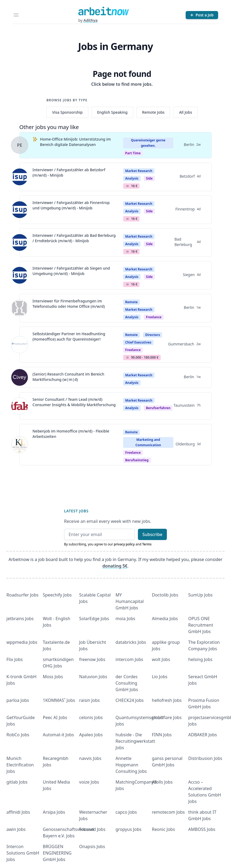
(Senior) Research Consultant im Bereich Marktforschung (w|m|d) (68, 377)
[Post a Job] (202, 15)
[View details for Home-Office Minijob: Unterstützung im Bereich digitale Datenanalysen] (20, 145)
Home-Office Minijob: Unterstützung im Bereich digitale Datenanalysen (75, 142)
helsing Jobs (200, 659)
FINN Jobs (162, 735)
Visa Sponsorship (67, 112)
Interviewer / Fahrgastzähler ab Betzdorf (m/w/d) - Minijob (69, 172)
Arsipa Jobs (54, 812)
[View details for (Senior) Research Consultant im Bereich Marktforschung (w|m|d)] (20, 377)
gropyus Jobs (129, 829)
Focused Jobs (92, 829)
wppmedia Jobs (22, 642)
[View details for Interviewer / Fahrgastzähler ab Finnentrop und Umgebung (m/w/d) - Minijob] (20, 210)
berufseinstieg (137, 460)
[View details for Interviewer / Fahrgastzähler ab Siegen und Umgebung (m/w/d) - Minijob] (20, 275)
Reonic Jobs (163, 829)
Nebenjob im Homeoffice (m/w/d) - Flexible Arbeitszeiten (71, 434)
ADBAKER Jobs (203, 735)
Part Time (133, 153)
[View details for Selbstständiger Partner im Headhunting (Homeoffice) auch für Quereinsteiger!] (20, 345)
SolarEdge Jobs (94, 619)
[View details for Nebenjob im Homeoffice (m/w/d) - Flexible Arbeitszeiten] (20, 445)
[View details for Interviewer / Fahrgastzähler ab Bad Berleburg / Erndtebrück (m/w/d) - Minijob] (20, 242)
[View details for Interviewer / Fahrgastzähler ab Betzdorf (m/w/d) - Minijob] (20, 177)
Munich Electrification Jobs (20, 765)
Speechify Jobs (57, 595)
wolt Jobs (161, 659)
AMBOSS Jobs (202, 829)
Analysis (132, 178)
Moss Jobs (53, 677)
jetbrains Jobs (20, 619)
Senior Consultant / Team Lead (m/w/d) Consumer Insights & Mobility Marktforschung (74, 402)
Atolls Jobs (162, 782)
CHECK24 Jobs (130, 700)
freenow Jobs (92, 659)
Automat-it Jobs (58, 735)
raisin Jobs (89, 700)
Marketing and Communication (148, 442)
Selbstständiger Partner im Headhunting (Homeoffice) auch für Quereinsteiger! (69, 336)
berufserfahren (158, 408)
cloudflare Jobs (167, 717)
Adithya (91, 20)
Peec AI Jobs (55, 717)
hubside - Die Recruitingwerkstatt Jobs (135, 741)
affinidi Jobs (18, 812)
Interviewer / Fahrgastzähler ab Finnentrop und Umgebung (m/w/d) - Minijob (71, 205)
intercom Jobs (129, 659)
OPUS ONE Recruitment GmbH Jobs (201, 625)
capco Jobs (126, 812)
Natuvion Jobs (93, 677)
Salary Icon (127, 186)
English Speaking (112, 112)
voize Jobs (89, 782)
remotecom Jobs (168, 812)
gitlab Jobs (17, 782)
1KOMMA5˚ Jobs (59, 700)
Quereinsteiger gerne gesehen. (148, 143)
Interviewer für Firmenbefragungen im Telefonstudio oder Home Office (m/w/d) (69, 304)
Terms (147, 544)
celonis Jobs (91, 717)
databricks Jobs (131, 642)
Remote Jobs (153, 112)
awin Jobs (16, 829)
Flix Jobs (15, 659)
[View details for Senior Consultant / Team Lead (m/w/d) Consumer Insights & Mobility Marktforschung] (20, 406)
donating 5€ (115, 566)
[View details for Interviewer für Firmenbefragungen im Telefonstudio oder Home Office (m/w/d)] (20, 308)
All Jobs (185, 112)
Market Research (139, 171)
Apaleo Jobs (91, 735)
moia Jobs (125, 619)
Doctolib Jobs (165, 595)
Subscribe (153, 534)
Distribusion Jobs (205, 758)
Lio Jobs (160, 677)
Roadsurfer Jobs (22, 595)
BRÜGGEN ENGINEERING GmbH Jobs (57, 853)
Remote (132, 302)
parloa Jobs (18, 700)
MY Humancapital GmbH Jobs (130, 601)
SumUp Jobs (201, 595)
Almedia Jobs (165, 619)
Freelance (154, 317)
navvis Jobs (90, 758)
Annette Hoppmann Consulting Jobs (131, 765)
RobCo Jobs (18, 735)
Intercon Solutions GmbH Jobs (23, 853)
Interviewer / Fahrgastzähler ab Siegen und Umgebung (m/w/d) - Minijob (71, 271)
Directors (153, 335)
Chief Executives (138, 342)
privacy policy (124, 544)
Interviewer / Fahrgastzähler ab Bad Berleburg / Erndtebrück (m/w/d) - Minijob (74, 238)
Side (149, 178)
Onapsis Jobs (92, 846)
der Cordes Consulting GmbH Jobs (127, 683)
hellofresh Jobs (167, 700)
